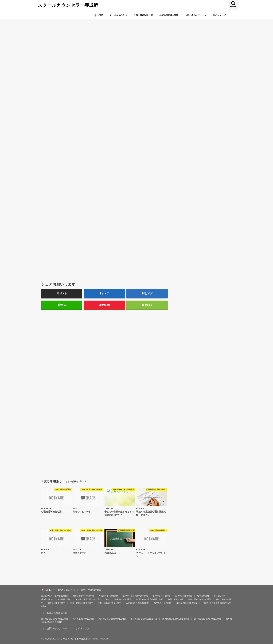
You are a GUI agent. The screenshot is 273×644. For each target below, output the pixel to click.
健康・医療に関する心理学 (200, 599)
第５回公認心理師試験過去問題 (208, 619)
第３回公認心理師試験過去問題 (144, 619)
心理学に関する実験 (184, 596)
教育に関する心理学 (56, 603)
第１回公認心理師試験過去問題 (54, 619)
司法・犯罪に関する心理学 (82, 603)
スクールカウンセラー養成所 (68, 5)
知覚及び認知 (203, 596)
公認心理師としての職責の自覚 (54, 596)
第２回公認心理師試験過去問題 (112, 619)
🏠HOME (99, 15)
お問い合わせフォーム (196, 15)
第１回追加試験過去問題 (83, 619)
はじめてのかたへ (119, 15)
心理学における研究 (161, 596)
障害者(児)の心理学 (123, 599)
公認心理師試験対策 (143, 15)
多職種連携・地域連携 (108, 596)
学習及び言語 (219, 596)
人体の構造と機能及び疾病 (138, 603)
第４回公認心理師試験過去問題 (176, 619)
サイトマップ (219, 15)
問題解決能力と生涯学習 (83, 596)
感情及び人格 (47, 599)
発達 (108, 599)
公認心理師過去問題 (169, 15)
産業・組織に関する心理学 (110, 603)
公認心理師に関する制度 (187, 603)
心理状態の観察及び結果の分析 (149, 599)
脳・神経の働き (64, 599)
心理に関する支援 (175, 599)
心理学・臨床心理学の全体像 (135, 596)
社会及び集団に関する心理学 (88, 599)
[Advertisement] (104, 193)
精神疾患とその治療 (163, 603)
